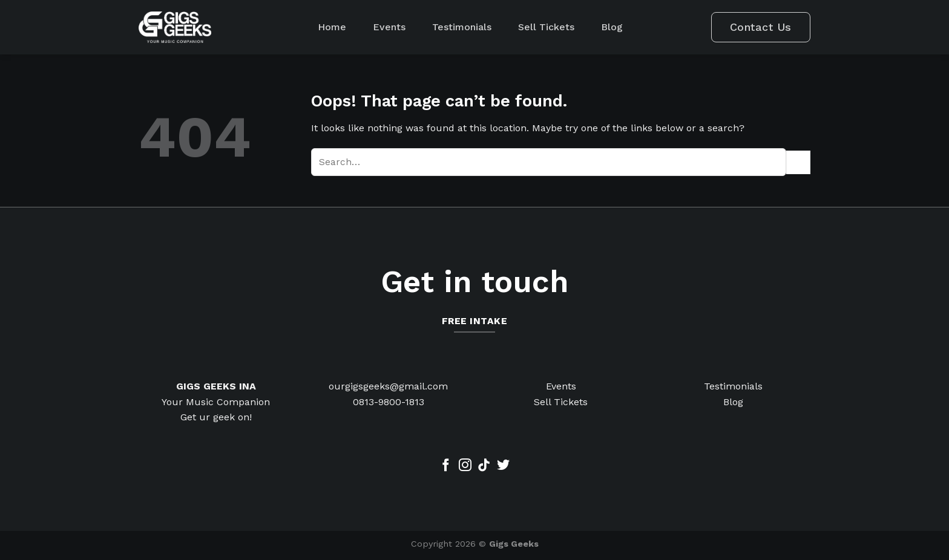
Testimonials (462, 27)
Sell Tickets (546, 27)
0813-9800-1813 (389, 402)
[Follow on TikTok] (484, 466)
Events (389, 27)
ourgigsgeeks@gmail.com (388, 386)
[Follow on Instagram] (465, 466)
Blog (612, 27)
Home (332, 27)
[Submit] (798, 162)
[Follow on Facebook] (446, 466)
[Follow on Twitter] (503, 466)
